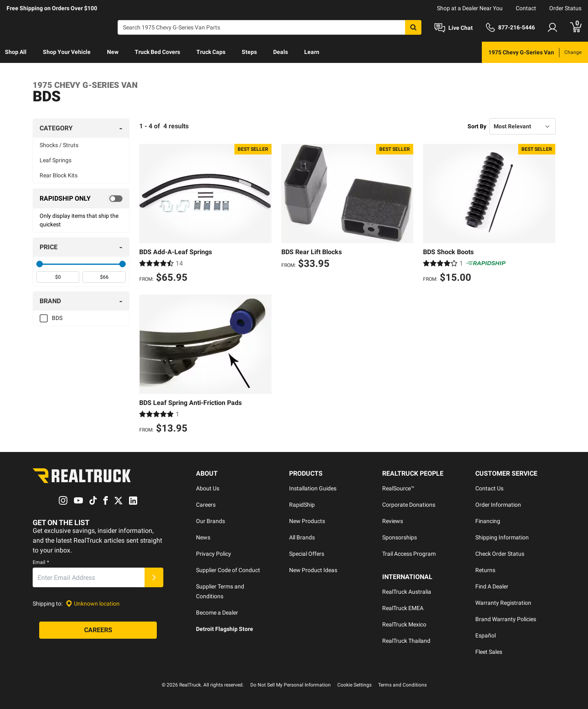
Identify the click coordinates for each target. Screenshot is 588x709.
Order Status (565, 8)
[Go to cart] (576, 27)
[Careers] (98, 630)
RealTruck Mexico (404, 624)
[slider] (40, 264)
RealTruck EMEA (403, 608)
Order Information (498, 505)
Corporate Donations (409, 505)
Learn (312, 52)
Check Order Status (500, 554)
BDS (57, 318)
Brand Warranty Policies (506, 619)
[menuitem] (16, 52)
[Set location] (93, 604)
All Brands (302, 537)
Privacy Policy (214, 554)
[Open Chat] (454, 28)
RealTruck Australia (407, 592)
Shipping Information (502, 537)
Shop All (16, 52)
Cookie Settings (354, 685)
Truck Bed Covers (157, 52)
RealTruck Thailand (406, 641)
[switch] (81, 199)
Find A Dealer (492, 586)
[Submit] (154, 577)
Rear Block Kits (59, 175)
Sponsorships (400, 537)
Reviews (393, 521)
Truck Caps (211, 52)
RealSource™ (398, 488)
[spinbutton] (58, 277)
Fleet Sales (489, 652)
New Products (307, 521)
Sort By (477, 126)
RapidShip (302, 505)
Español (486, 635)
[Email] (89, 577)
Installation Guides (313, 488)
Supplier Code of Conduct (228, 570)
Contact (526, 8)
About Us (208, 488)
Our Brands (210, 521)
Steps (249, 52)
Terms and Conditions (402, 685)
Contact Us (489, 488)
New (113, 52)
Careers (206, 505)
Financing (488, 521)
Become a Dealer (217, 613)
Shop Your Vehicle (67, 52)
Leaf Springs (56, 160)
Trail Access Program (409, 554)
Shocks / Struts (59, 145)
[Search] (269, 27)
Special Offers (307, 554)
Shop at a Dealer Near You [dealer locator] (470, 8)
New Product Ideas (313, 570)
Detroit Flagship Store (225, 629)
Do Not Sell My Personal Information (291, 685)
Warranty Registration (503, 603)
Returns (485, 570)
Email (41, 562)
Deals (281, 52)
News (203, 537)
